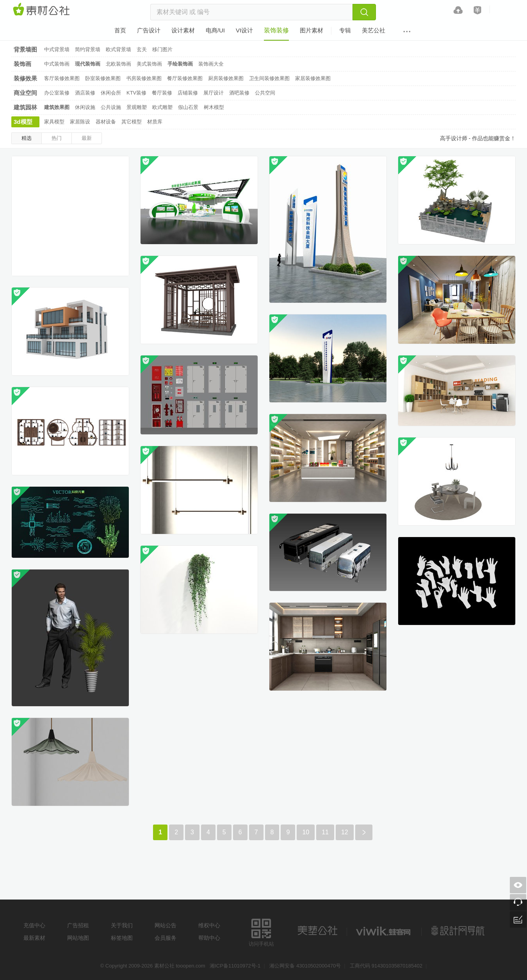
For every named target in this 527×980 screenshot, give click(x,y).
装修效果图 (25, 79)
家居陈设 (80, 122)
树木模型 (214, 107)
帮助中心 (209, 938)
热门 (57, 138)
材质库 (155, 122)
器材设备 (106, 122)
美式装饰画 (149, 64)
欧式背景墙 (118, 49)
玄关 (142, 49)
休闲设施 (85, 107)
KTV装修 (136, 93)
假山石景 (188, 107)
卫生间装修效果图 (269, 78)
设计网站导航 (459, 931)
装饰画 (22, 64)
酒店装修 (85, 93)
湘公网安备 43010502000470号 (305, 966)
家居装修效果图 (313, 78)
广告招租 (78, 925)
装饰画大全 (211, 64)
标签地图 (122, 938)
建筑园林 (25, 107)
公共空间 (265, 93)
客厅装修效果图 (62, 78)
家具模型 (54, 122)
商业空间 (25, 93)
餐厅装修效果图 (185, 78)
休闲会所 (111, 93)
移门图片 (162, 49)
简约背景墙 (88, 49)
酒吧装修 (239, 93)
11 (325, 832)
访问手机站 (261, 931)
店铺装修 (188, 93)
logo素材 (384, 931)
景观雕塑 (137, 107)
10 (306, 832)
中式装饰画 (57, 64)
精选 (27, 138)
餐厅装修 (162, 93)
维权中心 (209, 925)
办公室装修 (57, 93)
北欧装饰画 (118, 64)
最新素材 (34, 938)
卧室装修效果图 (103, 78)
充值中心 (34, 925)
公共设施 (111, 107)
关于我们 (122, 925)
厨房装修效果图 (226, 78)
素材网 (43, 10)
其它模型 (132, 122)
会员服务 (166, 938)
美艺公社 (317, 931)
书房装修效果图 (144, 78)
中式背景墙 (57, 49)
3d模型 (23, 122)
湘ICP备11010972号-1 (235, 966)
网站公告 (166, 925)
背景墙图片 (25, 51)
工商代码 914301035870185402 (386, 966)
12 (345, 832)
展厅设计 (214, 93)
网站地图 (78, 938)
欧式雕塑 (162, 107)
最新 (87, 138)
